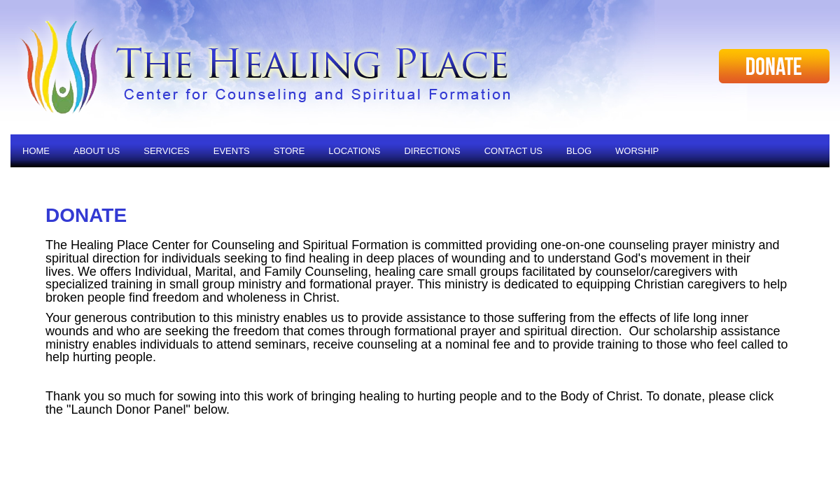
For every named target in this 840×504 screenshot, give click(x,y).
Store (289, 151)
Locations (354, 151)
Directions (432, 151)
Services (167, 151)
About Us (97, 151)
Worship (637, 151)
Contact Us (513, 151)
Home (36, 151)
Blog (579, 151)
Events (232, 151)
